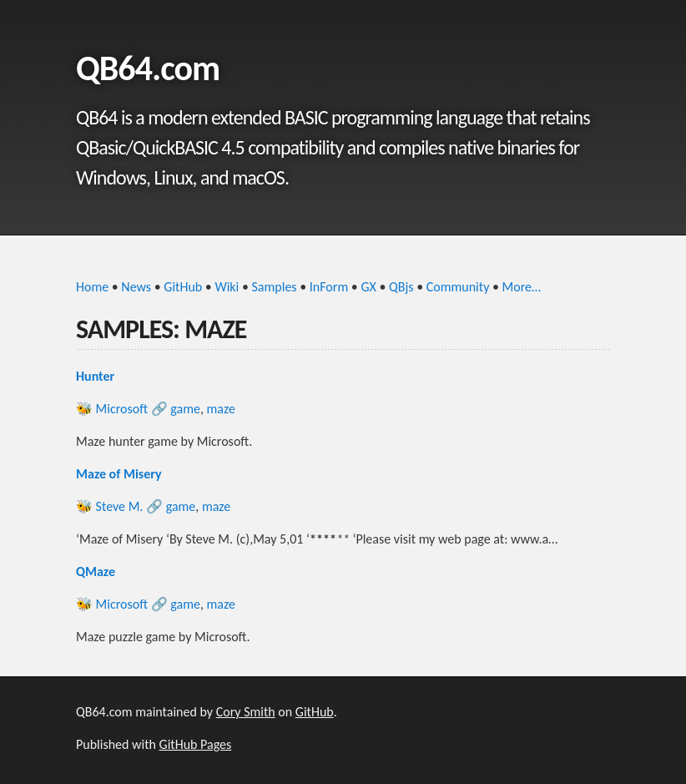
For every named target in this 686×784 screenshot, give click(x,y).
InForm (329, 287)
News (136, 287)
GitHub (183, 287)
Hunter (95, 376)
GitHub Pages (196, 744)
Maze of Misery (119, 474)
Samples (275, 287)
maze (221, 409)
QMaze (96, 572)
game (185, 409)
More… (522, 287)
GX (368, 287)
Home (92, 287)
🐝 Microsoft (112, 409)
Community (458, 287)
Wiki (227, 287)
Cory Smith (246, 712)
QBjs (401, 287)
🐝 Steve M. (109, 506)
